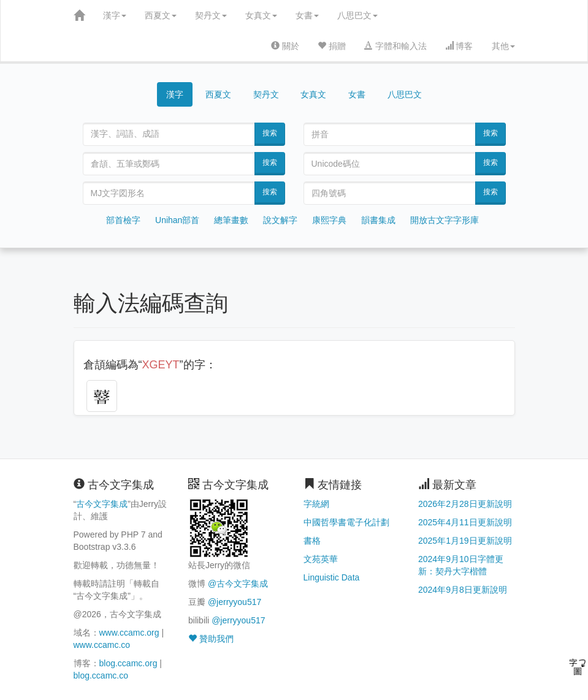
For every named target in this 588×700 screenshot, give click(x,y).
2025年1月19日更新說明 (465, 541)
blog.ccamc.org (128, 663)
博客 (459, 46)
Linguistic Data (332, 577)
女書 (307, 15)
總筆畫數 (231, 220)
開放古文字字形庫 (445, 220)
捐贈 (332, 46)
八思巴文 (357, 15)
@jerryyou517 (235, 602)
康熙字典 (329, 220)
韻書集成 (378, 220)
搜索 (270, 133)
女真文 (261, 15)
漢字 (115, 15)
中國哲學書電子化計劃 (346, 522)
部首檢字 (123, 220)
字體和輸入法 (395, 46)
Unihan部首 (177, 220)
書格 (312, 541)
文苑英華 (321, 559)
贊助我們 (211, 639)
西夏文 (161, 15)
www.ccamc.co (102, 645)
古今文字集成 (102, 504)
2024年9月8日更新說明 (463, 590)
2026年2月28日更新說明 (465, 504)
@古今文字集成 (238, 584)
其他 (503, 46)
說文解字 (280, 220)
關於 (285, 46)
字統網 (316, 504)
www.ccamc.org (129, 633)
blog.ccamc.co (101, 675)
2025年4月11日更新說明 (465, 522)
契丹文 (211, 15)
